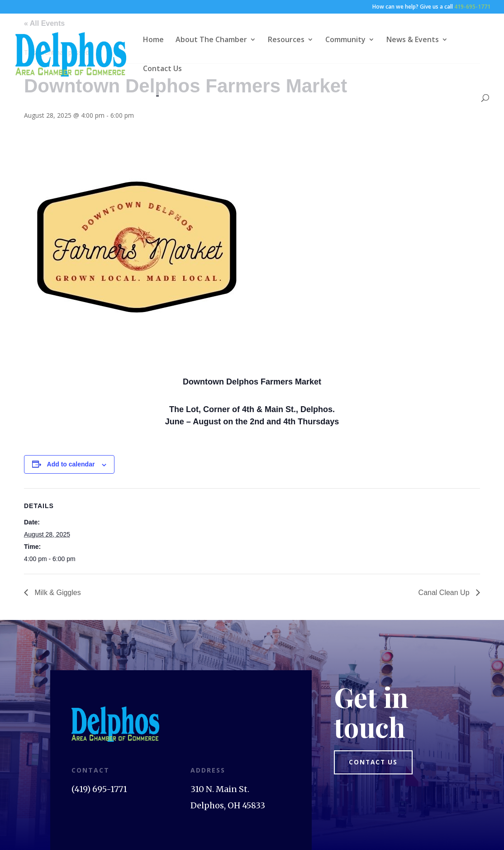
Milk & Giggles (57, 593)
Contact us (376, 763)
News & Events (413, 40)
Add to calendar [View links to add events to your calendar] (71, 464)
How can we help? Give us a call (431, 7)
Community (345, 40)
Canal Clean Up (445, 593)
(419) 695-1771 (99, 789)
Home (153, 40)
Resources (286, 40)
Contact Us (162, 69)
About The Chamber (211, 40)
